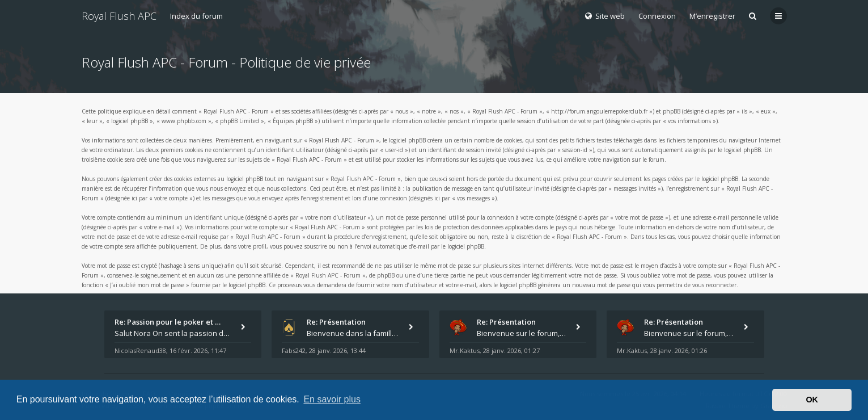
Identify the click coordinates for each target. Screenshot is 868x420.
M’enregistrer (712, 16)
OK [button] (812, 400)
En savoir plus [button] (332, 399)
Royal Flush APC (119, 16)
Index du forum (196, 16)
